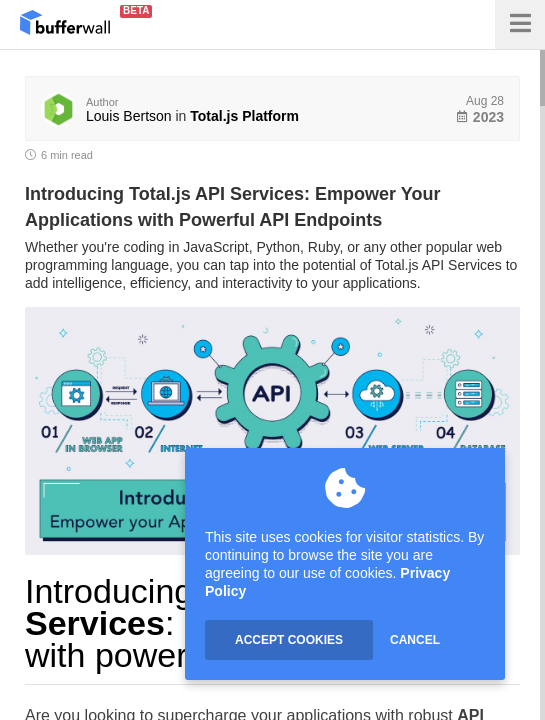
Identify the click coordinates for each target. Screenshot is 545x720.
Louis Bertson (129, 116)
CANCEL (415, 640)
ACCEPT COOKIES (289, 640)
